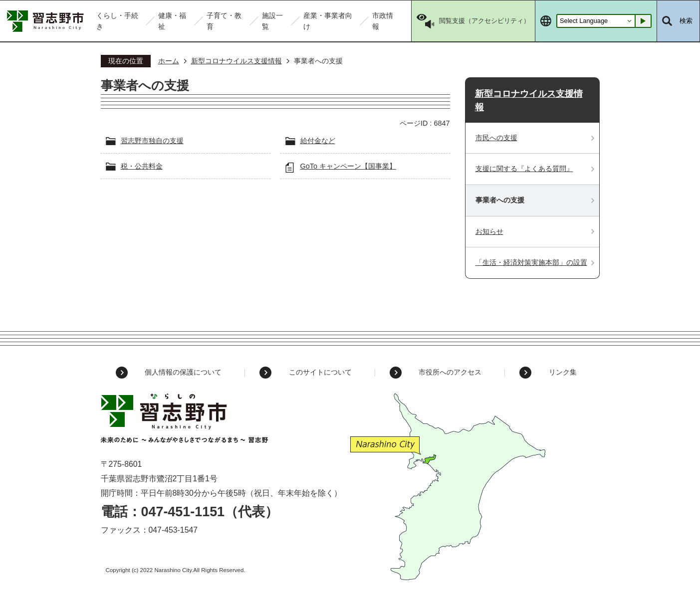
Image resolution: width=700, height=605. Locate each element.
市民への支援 (496, 138)
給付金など (318, 141)
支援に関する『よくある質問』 (524, 169)
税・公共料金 (142, 166)
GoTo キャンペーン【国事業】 (348, 166)
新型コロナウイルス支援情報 (236, 61)
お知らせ (489, 231)
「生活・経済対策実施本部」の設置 (531, 262)
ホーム (169, 61)
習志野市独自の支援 (152, 141)
